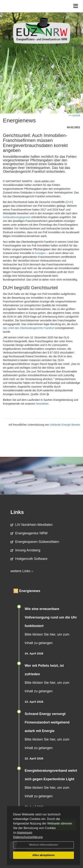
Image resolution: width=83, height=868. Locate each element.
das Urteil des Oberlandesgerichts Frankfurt (29, 328)
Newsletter (42, 404)
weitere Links (22, 571)
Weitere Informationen (43, 845)
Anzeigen (40, 253)
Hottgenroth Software (29, 559)
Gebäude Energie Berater (65, 425)
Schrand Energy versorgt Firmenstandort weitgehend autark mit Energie (47, 722)
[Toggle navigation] (76, 6)
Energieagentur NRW (29, 533)
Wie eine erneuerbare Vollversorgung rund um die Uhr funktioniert (51, 617)
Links (17, 512)
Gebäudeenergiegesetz (17, 217)
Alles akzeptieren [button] (43, 855)
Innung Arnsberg (25, 550)
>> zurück (74, 115)
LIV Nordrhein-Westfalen (32, 525)
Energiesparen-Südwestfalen (35, 542)
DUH (69, 202)
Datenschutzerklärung (28, 837)
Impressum (25, 833)
